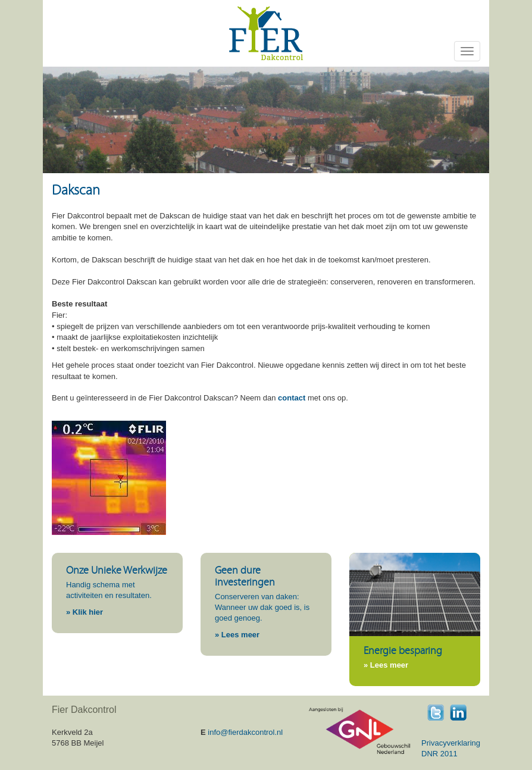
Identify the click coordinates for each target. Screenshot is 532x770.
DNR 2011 (439, 754)
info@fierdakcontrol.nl (245, 732)
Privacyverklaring (451, 743)
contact (292, 398)
